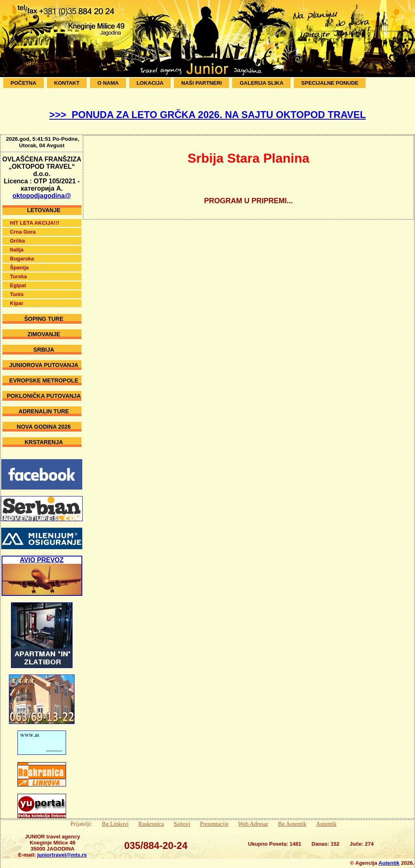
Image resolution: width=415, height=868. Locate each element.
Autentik (326, 818)
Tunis (17, 288)
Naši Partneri (201, 83)
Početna (24, 83)
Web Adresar (253, 818)
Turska (19, 270)
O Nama (108, 83)
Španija (19, 261)
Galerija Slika (261, 83)
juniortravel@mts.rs (62, 849)
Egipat (18, 279)
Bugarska (22, 252)
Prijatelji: (81, 818)
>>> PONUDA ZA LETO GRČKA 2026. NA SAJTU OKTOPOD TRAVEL (207, 115)
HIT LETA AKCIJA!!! (35, 217)
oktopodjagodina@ (42, 190)
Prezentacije (214, 818)
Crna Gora (23, 226)
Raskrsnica (151, 818)
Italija (17, 244)
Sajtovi (182, 818)
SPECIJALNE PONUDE (330, 83)
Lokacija (150, 83)
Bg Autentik (292, 818)
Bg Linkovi (115, 818)
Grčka (18, 235)
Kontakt (67, 83)
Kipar (17, 297)
